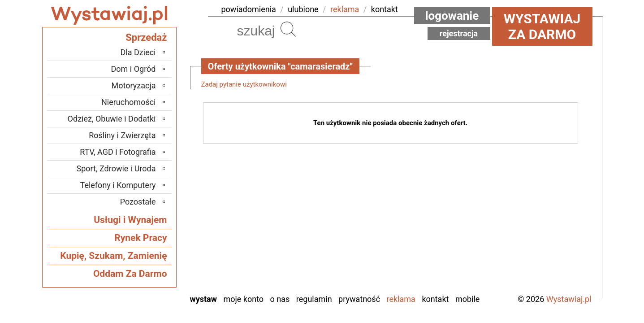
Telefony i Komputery (118, 185)
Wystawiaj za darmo (542, 26)
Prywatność (359, 299)
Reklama (401, 299)
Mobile (467, 299)
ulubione (303, 9)
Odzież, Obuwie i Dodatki (112, 119)
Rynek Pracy (140, 238)
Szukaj (288, 29)
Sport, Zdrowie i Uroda (116, 168)
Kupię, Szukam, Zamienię (113, 256)
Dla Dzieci (138, 52)
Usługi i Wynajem (130, 220)
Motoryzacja (134, 85)
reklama (345, 9)
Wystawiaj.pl (569, 299)
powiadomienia (249, 9)
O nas (280, 299)
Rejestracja (459, 33)
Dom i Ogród (133, 69)
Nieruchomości (129, 102)
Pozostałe (138, 202)
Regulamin (314, 299)
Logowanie (452, 16)
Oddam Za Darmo (130, 274)
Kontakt (435, 299)
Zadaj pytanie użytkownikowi (244, 84)
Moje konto (243, 299)
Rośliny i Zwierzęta (122, 135)
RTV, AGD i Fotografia (118, 152)
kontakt (385, 9)
